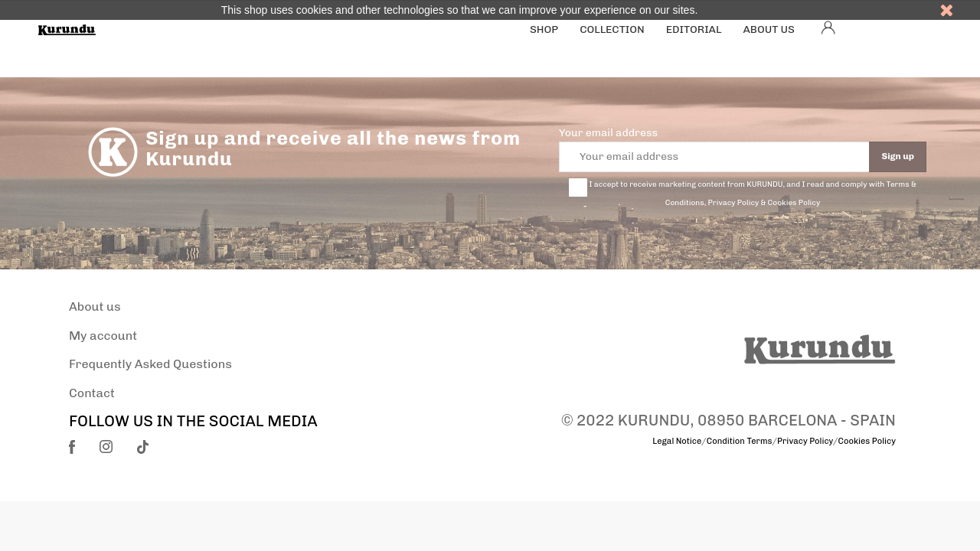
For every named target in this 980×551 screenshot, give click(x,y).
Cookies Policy (867, 441)
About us (95, 306)
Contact (92, 393)
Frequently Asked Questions (150, 364)
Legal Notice (677, 441)
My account (103, 336)
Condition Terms (739, 441)
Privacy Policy (805, 441)
